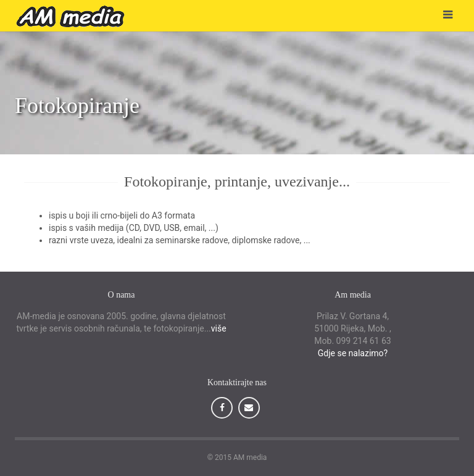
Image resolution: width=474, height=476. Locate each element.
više (219, 328)
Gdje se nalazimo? (353, 353)
